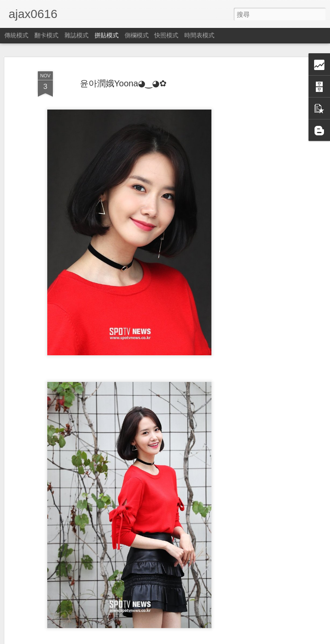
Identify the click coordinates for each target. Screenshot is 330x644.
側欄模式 (137, 35)
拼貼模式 (107, 35)
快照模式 (166, 35)
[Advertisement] (256, 202)
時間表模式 (199, 35)
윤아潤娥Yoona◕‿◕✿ (124, 83)
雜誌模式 (76, 35)
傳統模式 (16, 35)
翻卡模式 (46, 35)
